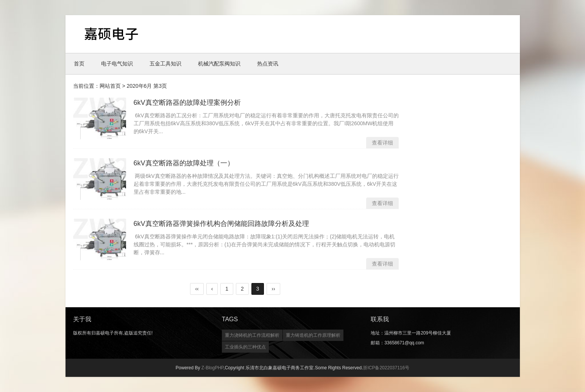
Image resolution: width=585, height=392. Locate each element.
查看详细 (382, 143)
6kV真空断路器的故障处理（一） (184, 163)
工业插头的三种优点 (245, 347)
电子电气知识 (117, 64)
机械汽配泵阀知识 (219, 64)
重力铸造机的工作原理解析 (313, 335)
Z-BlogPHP (212, 368)
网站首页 (110, 86)
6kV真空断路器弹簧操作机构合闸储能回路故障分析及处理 (221, 224)
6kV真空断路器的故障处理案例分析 (187, 103)
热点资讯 (268, 64)
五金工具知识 (165, 64)
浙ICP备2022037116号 (386, 368)
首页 (79, 64)
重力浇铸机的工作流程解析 (252, 335)
